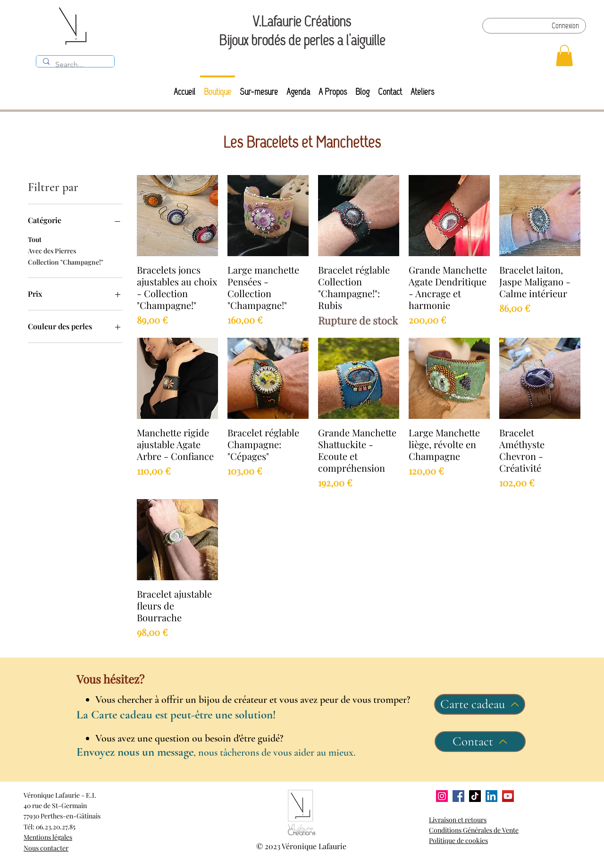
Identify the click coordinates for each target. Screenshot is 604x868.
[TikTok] (475, 796)
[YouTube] (508, 796)
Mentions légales (48, 837)
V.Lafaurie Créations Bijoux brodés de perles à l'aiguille (302, 31)
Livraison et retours (458, 820)
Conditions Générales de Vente (474, 830)
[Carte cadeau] (480, 704)
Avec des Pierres (52, 250)
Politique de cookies (458, 840)
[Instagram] (442, 796)
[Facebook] (458, 796)
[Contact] (480, 742)
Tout (35, 239)
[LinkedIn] (491, 796)
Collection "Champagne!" (66, 262)
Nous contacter (46, 848)
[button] (564, 55)
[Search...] (75, 65)
